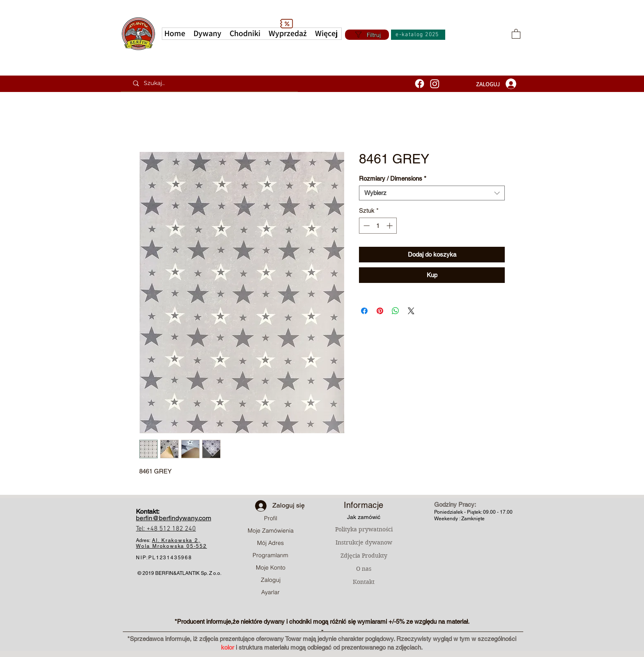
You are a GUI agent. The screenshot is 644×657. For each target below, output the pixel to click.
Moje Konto (271, 567)
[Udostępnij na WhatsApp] (396, 311)
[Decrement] (366, 226)
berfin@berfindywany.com (174, 518)
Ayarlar (270, 592)
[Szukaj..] (212, 83)
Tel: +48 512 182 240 (166, 529)
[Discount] (286, 23)
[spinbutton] (378, 226)
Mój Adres (270, 543)
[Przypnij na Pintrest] (380, 311)
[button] (326, 34)
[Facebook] (420, 84)
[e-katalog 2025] (418, 35)
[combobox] (432, 193)
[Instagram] (435, 84)
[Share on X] (411, 311)
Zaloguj (271, 580)
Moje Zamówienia (271, 531)
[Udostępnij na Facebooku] (364, 311)
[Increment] (390, 226)
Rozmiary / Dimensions (393, 178)
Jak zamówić (364, 517)
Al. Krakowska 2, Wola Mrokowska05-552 (171, 543)
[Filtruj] (367, 35)
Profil (271, 518)
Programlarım (270, 555)
